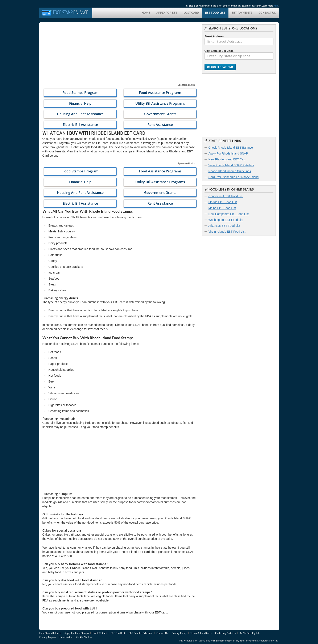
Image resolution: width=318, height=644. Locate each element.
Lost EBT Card (100, 633)
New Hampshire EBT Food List (229, 214)
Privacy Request (48, 637)
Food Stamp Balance (50, 633)
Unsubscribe (66, 637)
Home (146, 13)
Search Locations (220, 67)
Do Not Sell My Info (250, 633)
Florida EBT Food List (223, 202)
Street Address (214, 36)
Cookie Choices (84, 637)
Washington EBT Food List (226, 220)
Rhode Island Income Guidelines (230, 171)
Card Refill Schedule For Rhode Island (234, 177)
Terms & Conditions (201, 633)
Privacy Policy (179, 633)
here (276, 6)
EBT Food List (215, 13)
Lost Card (191, 13)
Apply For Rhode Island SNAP (228, 153)
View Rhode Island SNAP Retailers (231, 165)
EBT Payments (242, 13)
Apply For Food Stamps (77, 633)
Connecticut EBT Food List (226, 196)
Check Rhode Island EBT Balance (231, 148)
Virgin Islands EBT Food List (227, 232)
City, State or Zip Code (219, 51)
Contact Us (267, 13)
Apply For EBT (167, 13)
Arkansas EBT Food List (224, 226)
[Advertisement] (119, 54)
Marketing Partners (225, 633)
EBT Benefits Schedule (141, 633)
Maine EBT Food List (222, 208)
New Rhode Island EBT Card (227, 159)
